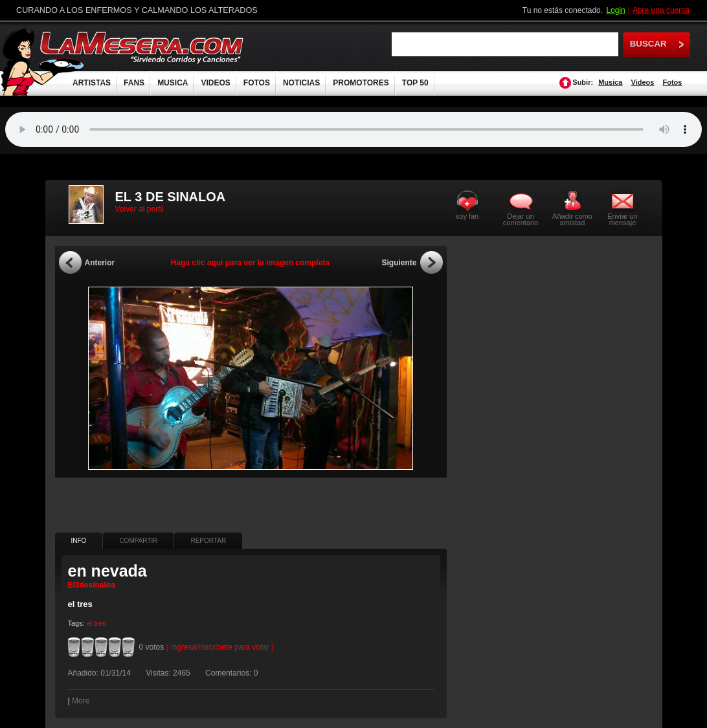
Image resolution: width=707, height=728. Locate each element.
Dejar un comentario (521, 219)
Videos (643, 82)
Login (615, 10)
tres (100, 623)
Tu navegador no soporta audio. (353, 129)
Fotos (672, 82)
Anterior (100, 263)
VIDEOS (215, 83)
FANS (134, 83)
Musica (610, 82)
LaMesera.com (142, 47)
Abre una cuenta (661, 10)
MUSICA (173, 83)
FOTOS (257, 83)
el (90, 623)
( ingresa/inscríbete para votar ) (220, 647)
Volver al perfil (140, 209)
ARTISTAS (92, 83)
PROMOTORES (361, 83)
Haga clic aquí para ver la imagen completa (250, 263)
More (81, 701)
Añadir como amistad (572, 219)
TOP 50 (415, 83)
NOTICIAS (301, 83)
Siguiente (399, 263)
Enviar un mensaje (622, 219)
